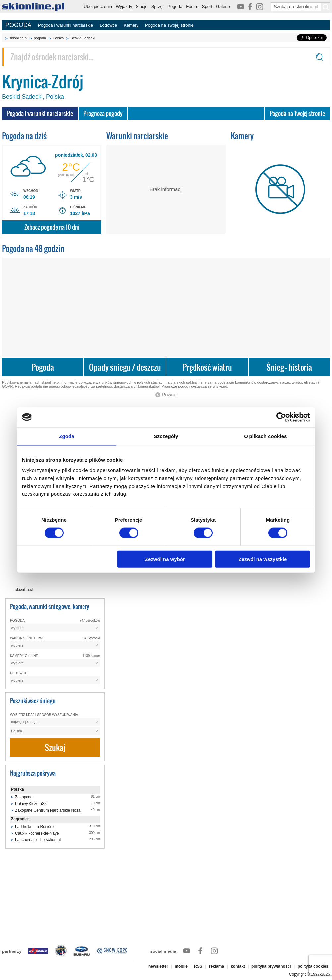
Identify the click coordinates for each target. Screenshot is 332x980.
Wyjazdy (124, 6)
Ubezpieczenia (98, 6)
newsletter (158, 966)
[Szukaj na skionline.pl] (326, 7)
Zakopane (24, 797)
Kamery (131, 25)
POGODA (18, 25)
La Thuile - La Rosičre (34, 827)
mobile (181, 966)
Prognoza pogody (103, 114)
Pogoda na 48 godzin (33, 248)
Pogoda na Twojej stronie (169, 25)
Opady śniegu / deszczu (125, 367)
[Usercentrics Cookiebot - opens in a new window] (281, 417)
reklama (217, 966)
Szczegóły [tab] (166, 436)
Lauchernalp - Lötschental (38, 840)
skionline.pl (18, 38)
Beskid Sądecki (83, 38)
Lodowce (108, 25)
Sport (207, 6)
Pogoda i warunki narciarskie (66, 25)
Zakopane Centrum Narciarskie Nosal (48, 810)
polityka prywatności (271, 966)
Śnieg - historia (289, 367)
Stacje (141, 6)
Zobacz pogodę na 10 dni (52, 227)
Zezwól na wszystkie (263, 559)
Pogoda (175, 6)
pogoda (40, 38)
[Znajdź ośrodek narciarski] (166, 57)
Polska (58, 38)
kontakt (238, 966)
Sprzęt (158, 6)
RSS (198, 966)
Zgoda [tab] (67, 436)
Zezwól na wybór (165, 559)
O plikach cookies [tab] (265, 436)
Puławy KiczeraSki (31, 804)
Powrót (169, 395)
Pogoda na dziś (24, 136)
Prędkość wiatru (207, 367)
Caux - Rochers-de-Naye (37, 833)
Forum (192, 6)
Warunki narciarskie (137, 136)
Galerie (223, 6)
